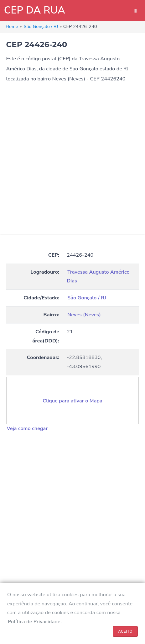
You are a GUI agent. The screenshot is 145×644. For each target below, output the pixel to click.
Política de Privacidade (34, 622)
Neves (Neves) (84, 315)
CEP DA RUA (35, 10)
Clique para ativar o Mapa (72, 401)
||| (135, 10)
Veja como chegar (27, 428)
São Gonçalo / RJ (87, 298)
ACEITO (125, 631)
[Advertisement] (72, 162)
